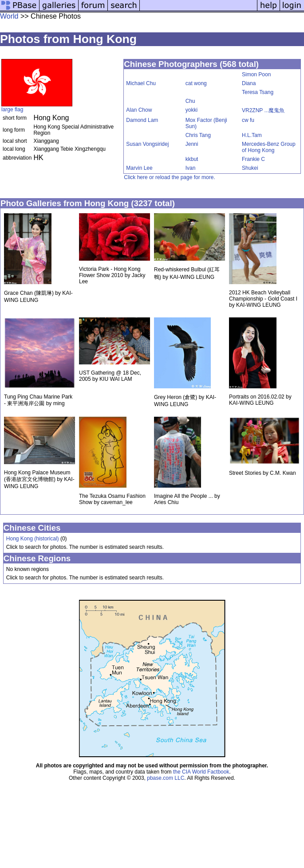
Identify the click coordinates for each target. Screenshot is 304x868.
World (9, 16)
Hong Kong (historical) (33, 539)
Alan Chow (139, 110)
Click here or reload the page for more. (169, 177)
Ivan (191, 168)
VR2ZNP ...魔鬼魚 (263, 110)
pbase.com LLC (166, 778)
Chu (190, 101)
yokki (191, 110)
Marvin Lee (139, 168)
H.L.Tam (252, 135)
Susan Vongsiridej (147, 144)
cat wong (196, 83)
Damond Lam (142, 120)
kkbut (192, 159)
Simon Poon (256, 74)
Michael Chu (141, 83)
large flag (12, 109)
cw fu (248, 120)
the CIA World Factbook (201, 772)
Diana (249, 83)
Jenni (192, 144)
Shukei (250, 168)
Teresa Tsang (258, 92)
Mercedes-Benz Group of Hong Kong (269, 147)
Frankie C (253, 159)
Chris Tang (198, 135)
